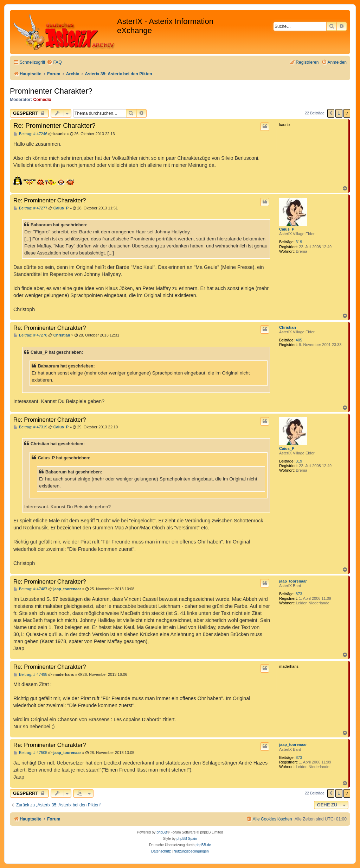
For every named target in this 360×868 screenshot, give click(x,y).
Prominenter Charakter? (51, 91)
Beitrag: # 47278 (30, 335)
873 (299, 594)
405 (299, 340)
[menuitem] (54, 62)
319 (299, 242)
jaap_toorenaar (293, 581)
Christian (288, 327)
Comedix (42, 100)
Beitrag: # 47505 (30, 753)
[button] (331, 113)
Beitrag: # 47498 (30, 675)
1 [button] (339, 113)
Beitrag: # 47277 (30, 208)
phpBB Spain (187, 839)
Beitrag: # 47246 (30, 134)
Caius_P (287, 229)
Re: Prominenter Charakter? (54, 125)
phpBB (162, 832)
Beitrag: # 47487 (30, 589)
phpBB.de (203, 845)
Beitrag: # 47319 (30, 427)
